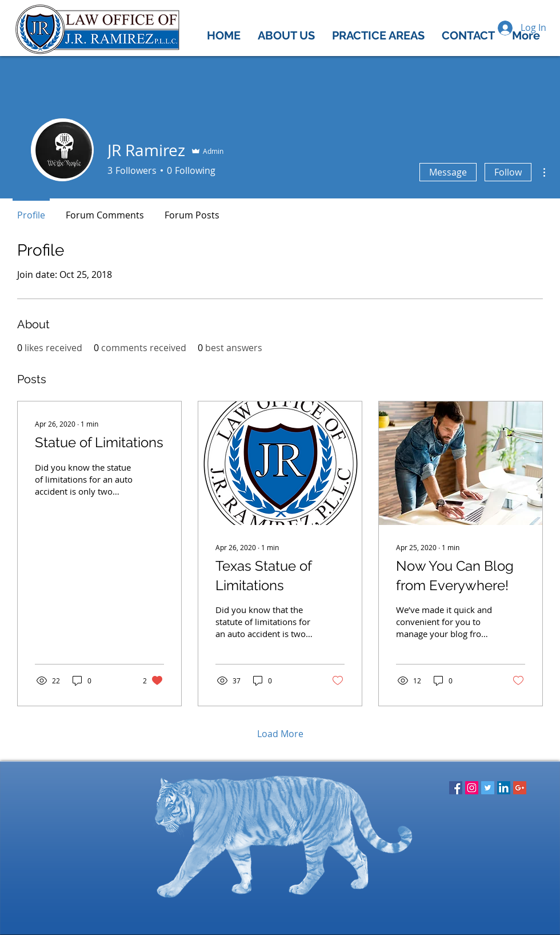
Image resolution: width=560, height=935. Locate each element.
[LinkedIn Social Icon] (504, 788)
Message (448, 172)
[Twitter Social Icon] (488, 788)
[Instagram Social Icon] (472, 788)
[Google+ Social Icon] (520, 788)
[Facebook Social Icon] (456, 788)
